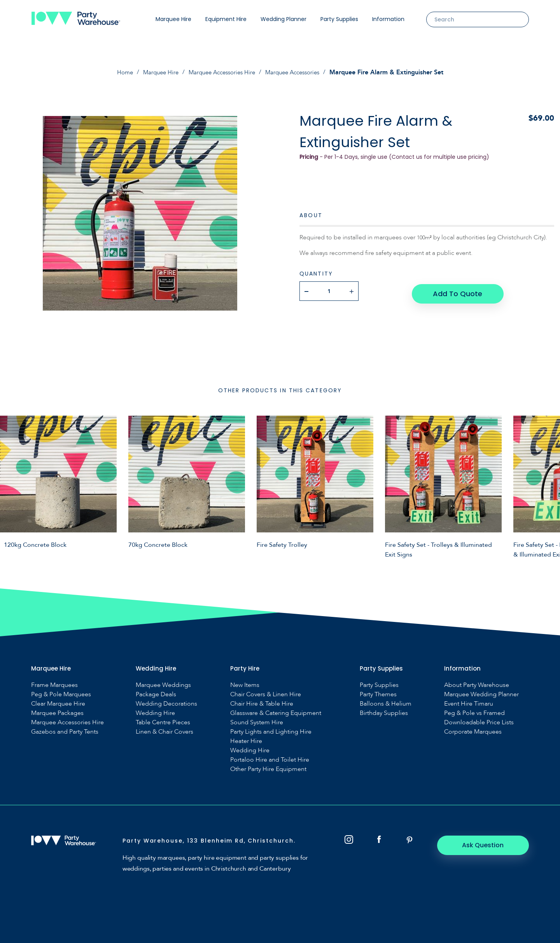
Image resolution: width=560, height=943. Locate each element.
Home (118, 72)
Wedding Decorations (166, 703)
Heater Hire (246, 741)
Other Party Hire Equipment (268, 769)
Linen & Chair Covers (164, 731)
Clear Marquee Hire (58, 703)
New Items (245, 685)
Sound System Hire (257, 722)
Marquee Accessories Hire (221, 72)
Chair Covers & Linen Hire (266, 694)
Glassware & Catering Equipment (276, 713)
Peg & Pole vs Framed (474, 713)
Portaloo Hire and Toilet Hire (270, 759)
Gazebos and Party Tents (65, 731)
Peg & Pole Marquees (61, 694)
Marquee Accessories (297, 72)
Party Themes (378, 694)
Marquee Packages (57, 713)
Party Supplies (339, 19)
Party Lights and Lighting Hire (271, 731)
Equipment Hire (226, 19)
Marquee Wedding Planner (481, 694)
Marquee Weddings (163, 685)
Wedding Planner (283, 19)
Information (388, 19)
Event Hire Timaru (469, 703)
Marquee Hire (173, 19)
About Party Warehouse (477, 685)
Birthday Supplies (384, 713)
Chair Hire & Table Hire (262, 703)
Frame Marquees (54, 685)
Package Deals (156, 694)
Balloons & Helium (386, 703)
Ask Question (486, 845)
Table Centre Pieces (163, 722)
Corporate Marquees (473, 731)
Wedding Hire (155, 713)
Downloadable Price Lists (479, 722)
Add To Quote (457, 291)
